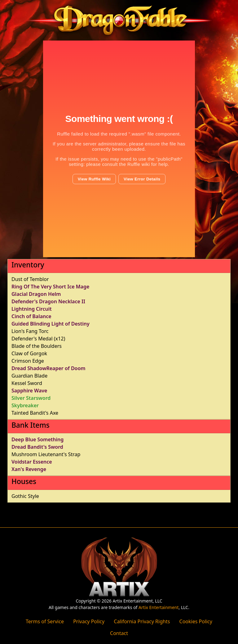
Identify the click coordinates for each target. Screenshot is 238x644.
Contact (119, 633)
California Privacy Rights (142, 621)
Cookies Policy (196, 621)
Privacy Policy (89, 621)
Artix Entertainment (159, 607)
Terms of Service (45, 621)
